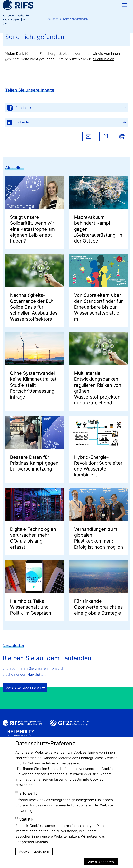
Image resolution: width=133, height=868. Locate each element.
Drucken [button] (122, 137)
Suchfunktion (104, 59)
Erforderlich (29, 793)
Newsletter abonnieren (23, 687)
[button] (105, 137)
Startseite (53, 19)
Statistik (26, 819)
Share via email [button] (88, 137)
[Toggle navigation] (125, 5)
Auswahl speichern (34, 851)
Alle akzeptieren (101, 862)
